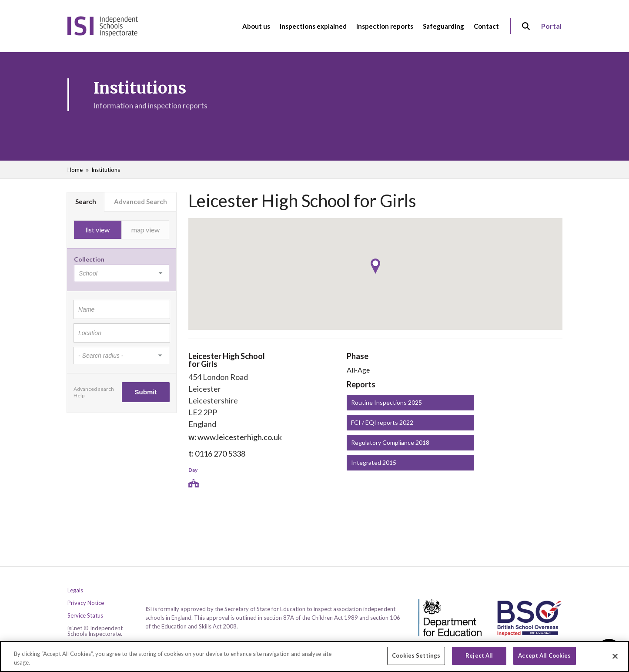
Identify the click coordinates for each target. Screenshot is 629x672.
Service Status (85, 616)
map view (146, 230)
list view (97, 230)
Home (75, 170)
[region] (314, 657)
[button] (375, 266)
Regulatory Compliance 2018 (390, 442)
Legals (75, 590)
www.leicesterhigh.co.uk (240, 437)
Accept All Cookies (544, 655)
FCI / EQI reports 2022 (382, 422)
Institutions (106, 170)
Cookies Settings (416, 655)
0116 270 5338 (220, 454)
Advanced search (94, 389)
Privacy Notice (86, 603)
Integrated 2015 (374, 462)
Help (79, 395)
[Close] (615, 656)
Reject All (479, 655)
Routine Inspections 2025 (386, 402)
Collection (89, 259)
